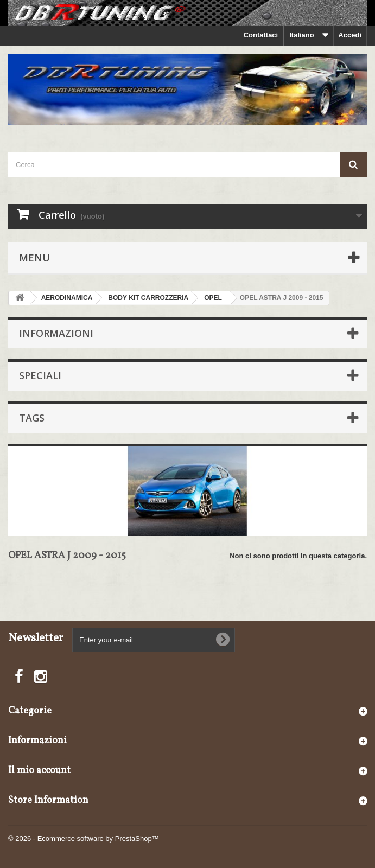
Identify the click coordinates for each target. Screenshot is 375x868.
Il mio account (39, 771)
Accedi (350, 35)
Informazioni (56, 333)
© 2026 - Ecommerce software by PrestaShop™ (84, 838)
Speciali (40, 375)
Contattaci (261, 35)
